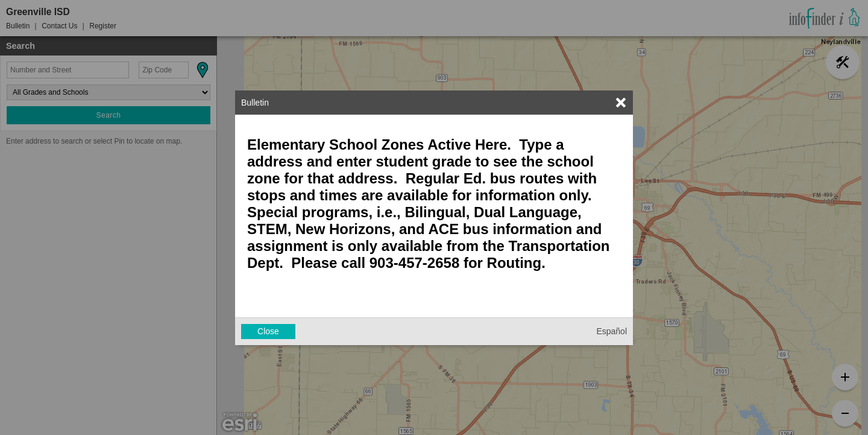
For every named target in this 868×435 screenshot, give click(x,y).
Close (268, 331)
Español (612, 331)
